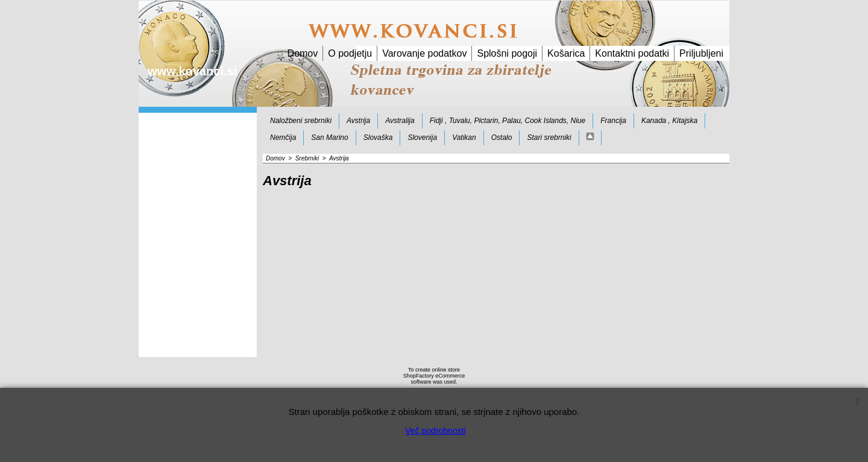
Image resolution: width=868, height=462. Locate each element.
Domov (303, 53)
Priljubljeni (701, 53)
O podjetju (350, 53)
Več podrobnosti (435, 431)
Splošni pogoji (507, 53)
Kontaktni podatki (632, 53)
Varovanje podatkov (424, 53)
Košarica (566, 53)
